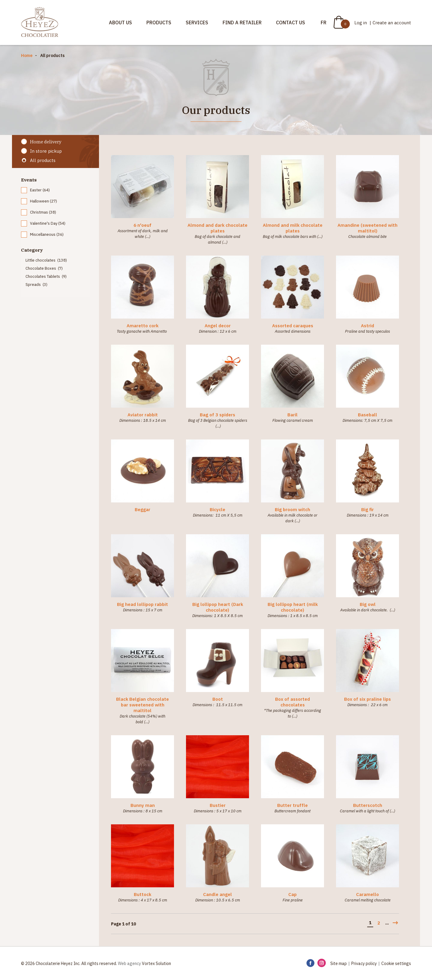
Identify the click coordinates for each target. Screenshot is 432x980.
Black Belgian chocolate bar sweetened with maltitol (142, 705)
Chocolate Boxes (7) (44, 268)
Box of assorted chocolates (292, 702)
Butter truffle (292, 805)
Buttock (142, 894)
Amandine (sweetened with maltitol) (367, 228)
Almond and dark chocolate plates (217, 228)
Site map (339, 964)
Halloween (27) (43, 201)
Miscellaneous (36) (47, 234)
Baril (292, 415)
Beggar (142, 509)
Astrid (367, 326)
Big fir (367, 509)
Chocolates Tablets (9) (46, 276)
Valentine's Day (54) (48, 223)
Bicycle (217, 509)
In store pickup (46, 151)
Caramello (367, 894)
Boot (218, 699)
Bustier (218, 805)
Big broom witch (292, 509)
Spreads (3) (36, 285)
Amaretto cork (142, 326)
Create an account (392, 23)
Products (159, 22)
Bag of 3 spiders (217, 415)
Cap (292, 894)
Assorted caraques (293, 326)
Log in (361, 23)
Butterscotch (368, 805)
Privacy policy (364, 964)
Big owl (368, 604)
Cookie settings (396, 964)
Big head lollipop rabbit (142, 604)
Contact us (291, 22)
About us (120, 22)
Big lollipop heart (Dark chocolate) (218, 607)
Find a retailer (242, 22)
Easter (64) (40, 190)
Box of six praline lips (367, 699)
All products (43, 160)
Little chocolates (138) (46, 260)
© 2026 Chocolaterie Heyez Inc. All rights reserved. (69, 964)
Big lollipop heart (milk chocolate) (293, 607)
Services (197, 22)
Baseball (367, 415)
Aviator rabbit (143, 415)
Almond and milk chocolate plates (293, 228)
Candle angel (217, 894)
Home (27, 55)
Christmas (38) (43, 212)
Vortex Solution (156, 964)
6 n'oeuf (142, 225)
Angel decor (218, 326)
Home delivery (46, 142)
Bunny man (143, 805)
